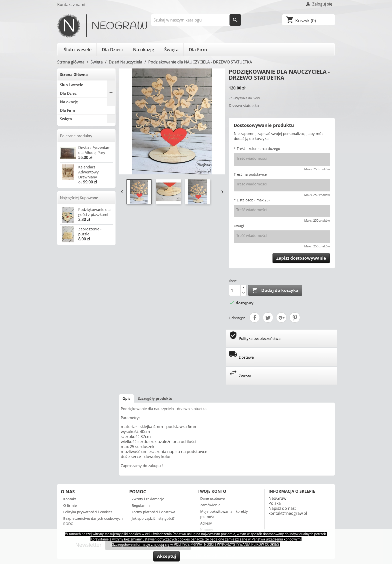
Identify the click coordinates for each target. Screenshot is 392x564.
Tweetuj (268, 318)
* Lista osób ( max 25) (252, 200)
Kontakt (70, 499)
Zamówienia (210, 505)
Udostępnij (255, 318)
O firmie (70, 505)
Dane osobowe (212, 498)
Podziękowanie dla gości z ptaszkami (94, 212)
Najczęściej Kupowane (79, 198)
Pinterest (295, 318)
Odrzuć (228, 556)
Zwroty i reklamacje (148, 499)
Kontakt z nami (71, 4)
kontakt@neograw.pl (288, 513)
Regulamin (141, 505)
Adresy (206, 523)
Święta (171, 49)
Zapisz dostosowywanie (301, 258)
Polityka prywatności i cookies (88, 512)
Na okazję (143, 49)
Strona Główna (74, 74)
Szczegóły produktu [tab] (155, 398)
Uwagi (239, 226)
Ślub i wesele (78, 49)
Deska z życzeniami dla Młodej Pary (95, 150)
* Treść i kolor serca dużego (257, 149)
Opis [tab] (126, 398)
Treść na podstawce (250, 174)
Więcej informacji (201, 556)
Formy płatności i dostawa (153, 512)
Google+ (281, 318)
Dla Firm (198, 49)
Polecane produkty (76, 136)
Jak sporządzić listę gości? (153, 518)
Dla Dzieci (112, 49)
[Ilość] (235, 290)
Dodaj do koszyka (275, 290)
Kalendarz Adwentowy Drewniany (88, 172)
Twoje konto (212, 491)
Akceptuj (166, 556)
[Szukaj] (196, 20)
